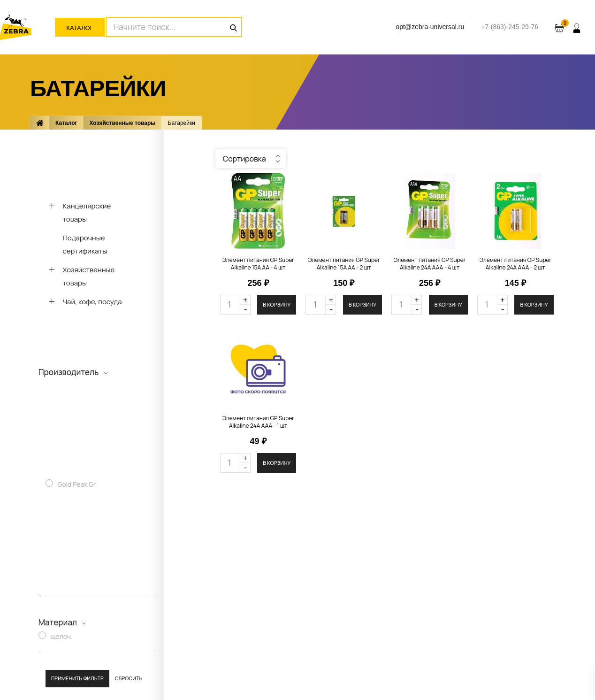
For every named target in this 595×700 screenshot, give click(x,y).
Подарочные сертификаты (85, 244)
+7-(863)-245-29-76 (510, 27)
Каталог (80, 28)
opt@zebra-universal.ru (430, 27)
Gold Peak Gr (77, 484)
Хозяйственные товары (123, 123)
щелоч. (61, 636)
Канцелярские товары (87, 212)
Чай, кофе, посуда (92, 302)
